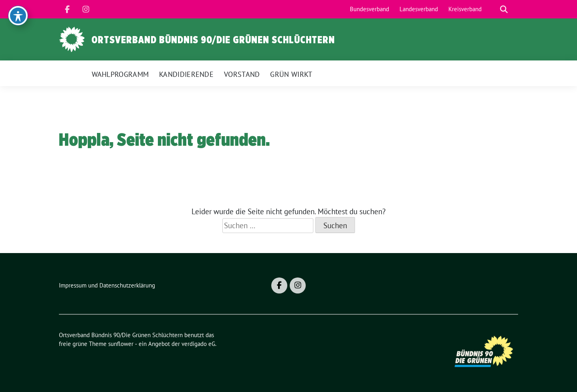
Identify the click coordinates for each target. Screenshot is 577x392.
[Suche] (492, 9)
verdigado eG (198, 344)
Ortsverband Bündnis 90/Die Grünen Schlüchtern (213, 40)
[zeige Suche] (504, 9)
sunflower (121, 344)
